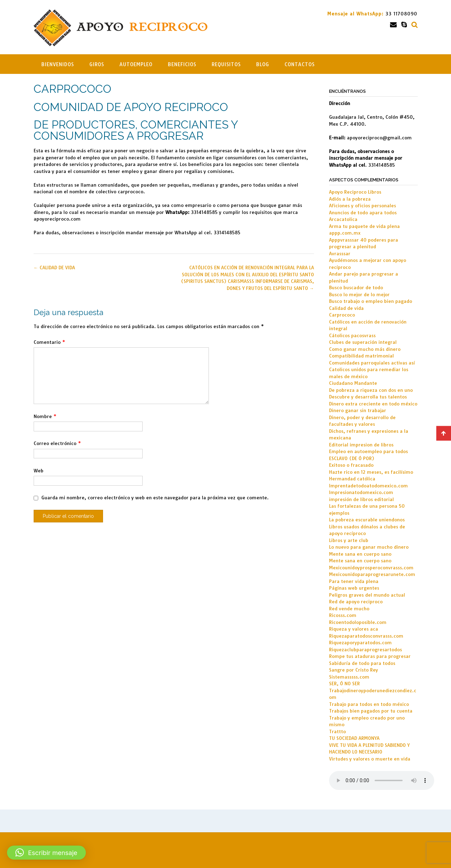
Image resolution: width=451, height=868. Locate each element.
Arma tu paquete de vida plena (364, 226)
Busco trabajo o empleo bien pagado (371, 301)
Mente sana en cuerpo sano (360, 554)
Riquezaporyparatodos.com (360, 643)
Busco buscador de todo (356, 287)
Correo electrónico (57, 443)
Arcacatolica (343, 219)
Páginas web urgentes (354, 588)
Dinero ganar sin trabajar (358, 410)
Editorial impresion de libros (361, 445)
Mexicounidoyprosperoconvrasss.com (371, 568)
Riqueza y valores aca (354, 629)
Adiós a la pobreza (350, 199)
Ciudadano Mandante (353, 383)
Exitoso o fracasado (351, 465)
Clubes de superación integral (363, 342)
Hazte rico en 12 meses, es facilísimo (371, 472)
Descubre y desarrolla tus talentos (368, 397)
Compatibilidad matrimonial (361, 356)
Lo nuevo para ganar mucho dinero (369, 547)
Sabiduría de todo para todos (362, 663)
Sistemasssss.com (349, 677)
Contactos (300, 64)
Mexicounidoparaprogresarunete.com (372, 574)
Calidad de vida (346, 308)
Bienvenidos (58, 64)
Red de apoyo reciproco (356, 602)
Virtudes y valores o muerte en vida (370, 759)
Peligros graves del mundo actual (367, 595)
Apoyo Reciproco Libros (355, 192)
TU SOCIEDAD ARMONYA (354, 738)
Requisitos (226, 64)
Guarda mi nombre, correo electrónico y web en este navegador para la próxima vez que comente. (155, 498)
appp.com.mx (345, 233)
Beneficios (182, 64)
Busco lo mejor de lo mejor (359, 294)
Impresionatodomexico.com (361, 492)
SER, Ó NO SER (344, 683)
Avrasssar (340, 254)
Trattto (337, 731)
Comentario (49, 342)
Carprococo (342, 315)
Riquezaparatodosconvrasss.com (366, 636)
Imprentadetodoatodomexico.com (368, 486)
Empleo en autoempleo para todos (368, 451)
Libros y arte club (349, 540)
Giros (97, 64)
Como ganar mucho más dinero (365, 349)
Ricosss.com (343, 615)
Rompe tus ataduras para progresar (370, 656)
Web (39, 471)
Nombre (45, 416)
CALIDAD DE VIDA (54, 268)
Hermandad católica (352, 479)
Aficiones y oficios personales (363, 206)
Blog (263, 64)
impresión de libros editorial (361, 499)
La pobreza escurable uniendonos (367, 520)
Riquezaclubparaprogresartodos (365, 650)
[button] (46, 853)
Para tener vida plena (354, 581)
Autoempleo (136, 64)
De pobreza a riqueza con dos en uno (371, 390)
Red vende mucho (349, 609)
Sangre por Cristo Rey (354, 670)
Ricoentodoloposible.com (358, 622)
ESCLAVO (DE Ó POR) (352, 458)
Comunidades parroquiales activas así (372, 363)
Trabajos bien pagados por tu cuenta (371, 711)
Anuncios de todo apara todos (363, 213)
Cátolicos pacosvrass (352, 335)
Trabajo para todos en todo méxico (369, 704)
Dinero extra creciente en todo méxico (373, 404)
